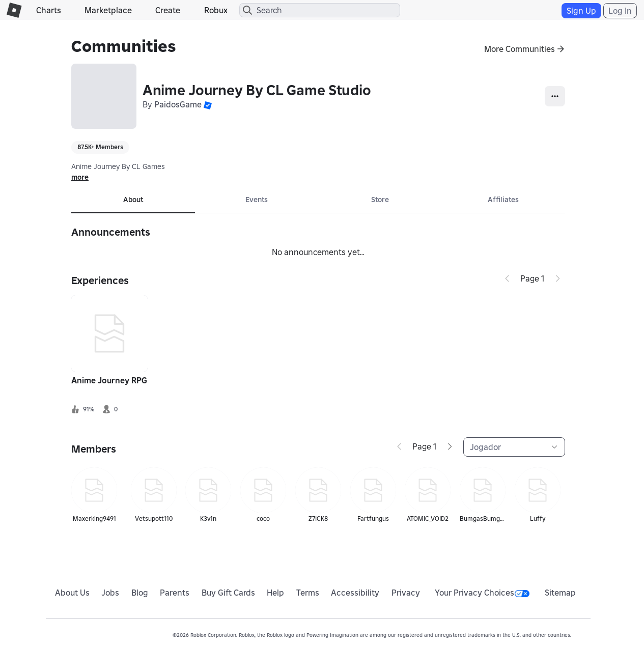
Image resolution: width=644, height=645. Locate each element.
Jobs (110, 593)
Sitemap (560, 593)
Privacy (406, 593)
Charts (49, 10)
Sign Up (581, 11)
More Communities (520, 49)
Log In (620, 11)
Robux (216, 10)
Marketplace (108, 10)
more (80, 177)
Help (275, 593)
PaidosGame (178, 104)
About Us (72, 593)
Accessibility (355, 593)
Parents (175, 593)
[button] (208, 104)
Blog (140, 593)
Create (168, 10)
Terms (308, 593)
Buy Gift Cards (228, 593)
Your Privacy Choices (482, 593)
